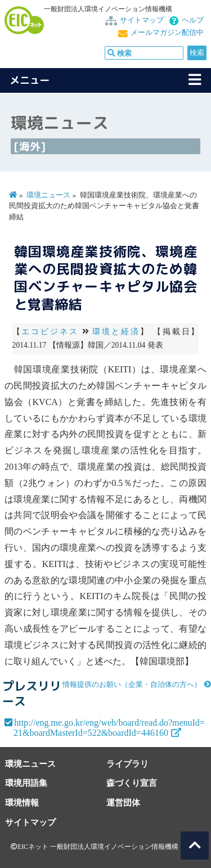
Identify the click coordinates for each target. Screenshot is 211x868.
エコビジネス (50, 332)
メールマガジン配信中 (167, 33)
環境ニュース (48, 195)
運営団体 (123, 802)
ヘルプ (193, 20)
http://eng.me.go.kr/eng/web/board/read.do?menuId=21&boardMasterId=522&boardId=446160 (109, 728)
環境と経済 (116, 332)
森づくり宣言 (132, 783)
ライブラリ (127, 764)
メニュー (30, 80)
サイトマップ (142, 20)
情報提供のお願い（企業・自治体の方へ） (132, 685)
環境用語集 (26, 783)
